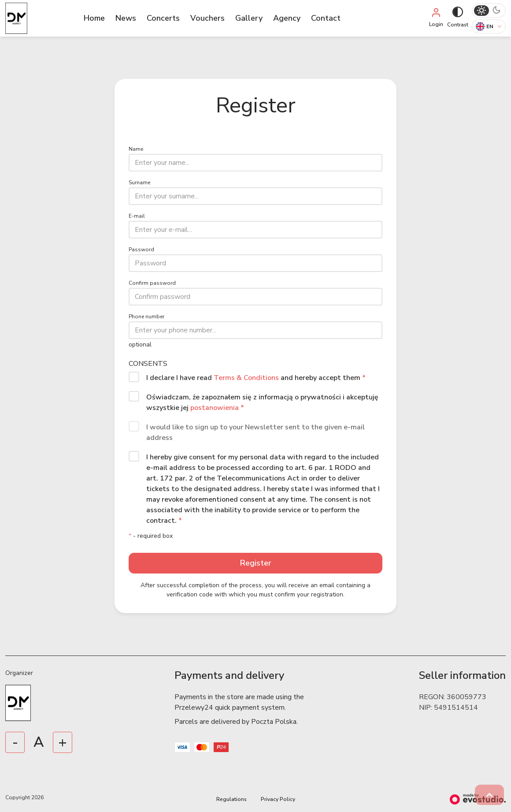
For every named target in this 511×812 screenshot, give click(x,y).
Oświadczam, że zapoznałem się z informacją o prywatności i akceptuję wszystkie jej (262, 402)
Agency (287, 18)
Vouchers (207, 18)
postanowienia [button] (215, 408)
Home (94, 18)
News (126, 18)
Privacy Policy (278, 799)
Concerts (163, 18)
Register (256, 563)
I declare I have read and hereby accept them (256, 378)
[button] (489, 795)
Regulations (231, 799)
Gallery (249, 18)
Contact (326, 18)
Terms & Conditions (247, 378)
